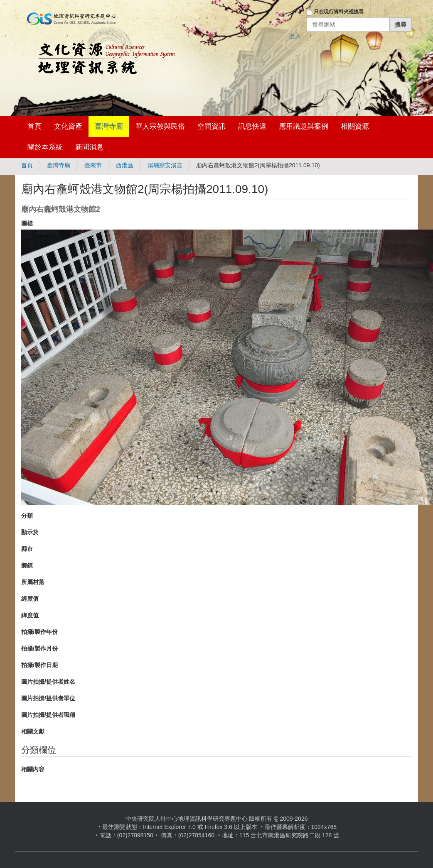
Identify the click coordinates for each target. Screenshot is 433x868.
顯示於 (30, 532)
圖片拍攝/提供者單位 (48, 698)
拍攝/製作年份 (39, 632)
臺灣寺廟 (109, 126)
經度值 (30, 599)
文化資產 (68, 126)
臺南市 (93, 165)
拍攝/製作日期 (39, 665)
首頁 (34, 126)
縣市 (27, 549)
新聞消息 (89, 147)
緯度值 (30, 615)
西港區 (125, 165)
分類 (27, 516)
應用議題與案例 (304, 126)
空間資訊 (212, 126)
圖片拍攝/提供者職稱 (48, 715)
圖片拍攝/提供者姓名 (48, 682)
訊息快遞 (252, 126)
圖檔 (27, 223)
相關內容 (33, 769)
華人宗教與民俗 (160, 126)
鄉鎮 (27, 565)
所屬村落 (33, 582)
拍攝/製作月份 (39, 648)
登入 (295, 36)
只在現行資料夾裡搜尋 (339, 12)
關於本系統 (45, 147)
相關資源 (355, 126)
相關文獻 (33, 731)
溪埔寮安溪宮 (165, 165)
